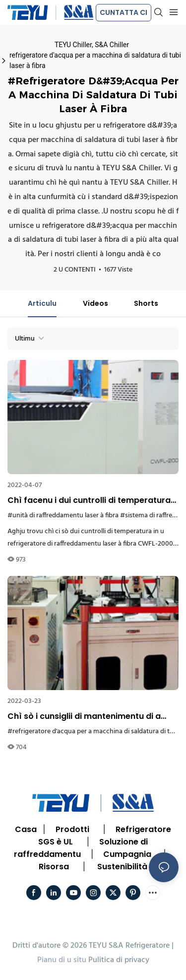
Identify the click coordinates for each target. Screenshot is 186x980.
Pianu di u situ (62, 960)
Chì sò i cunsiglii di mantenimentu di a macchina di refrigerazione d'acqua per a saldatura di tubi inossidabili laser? (92, 716)
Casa (26, 829)
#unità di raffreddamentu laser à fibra (63, 516)
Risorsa (54, 867)
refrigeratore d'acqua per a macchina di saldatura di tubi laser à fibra (95, 60)
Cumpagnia (127, 854)
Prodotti (72, 829)
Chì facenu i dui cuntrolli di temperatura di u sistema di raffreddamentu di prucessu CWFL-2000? (89, 500)
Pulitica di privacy (119, 960)
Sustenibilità (122, 867)
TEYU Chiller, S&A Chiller (92, 45)
